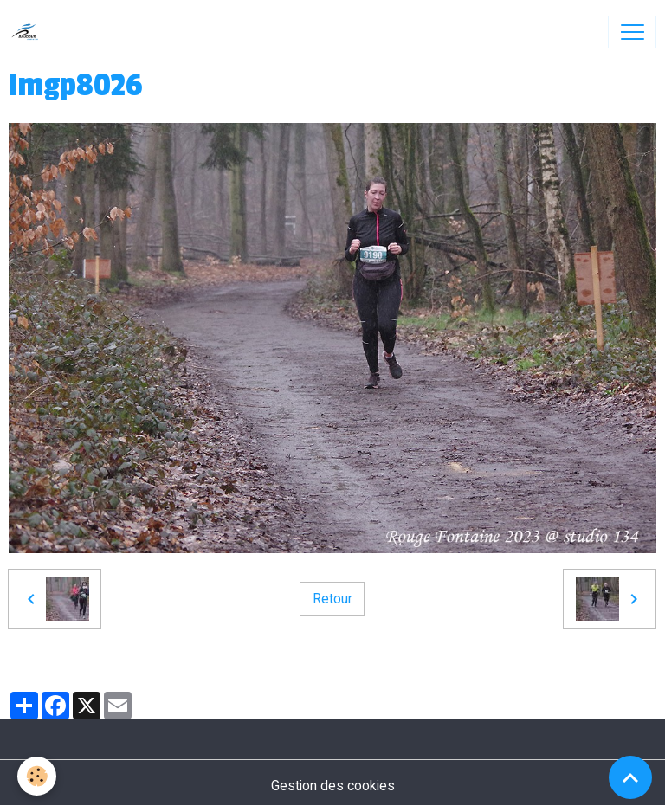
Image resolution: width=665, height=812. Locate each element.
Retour (332, 599)
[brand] (29, 32)
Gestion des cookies (333, 786)
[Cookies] (37, 776)
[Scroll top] (630, 777)
